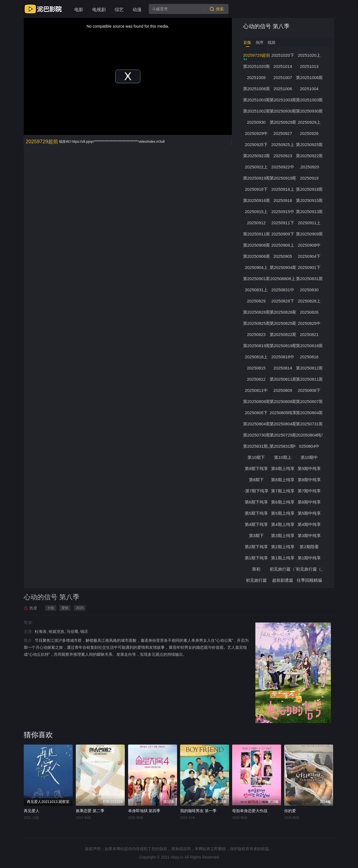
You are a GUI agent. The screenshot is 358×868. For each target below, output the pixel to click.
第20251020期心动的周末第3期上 (256, 66)
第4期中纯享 (310, 524)
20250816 (310, 357)
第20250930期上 (310, 111)
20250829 (257, 301)
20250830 (310, 290)
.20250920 (310, 167)
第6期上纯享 (283, 502)
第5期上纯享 (283, 513)
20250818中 (283, 357)
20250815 (257, 368)
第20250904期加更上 (283, 267)
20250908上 (283, 245)
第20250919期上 (283, 178)
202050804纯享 (310, 435)
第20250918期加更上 (310, 189)
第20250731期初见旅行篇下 (310, 424)
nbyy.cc (177, 857)
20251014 (283, 66)
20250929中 (256, 133)
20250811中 (256, 390)
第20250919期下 (256, 178)
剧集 (248, 42)
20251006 (283, 89)
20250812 (257, 379)
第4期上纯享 (283, 524)
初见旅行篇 (257, 580)
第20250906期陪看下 (256, 256)
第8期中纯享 (310, 480)
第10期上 (283, 457)
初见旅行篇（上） (310, 569)
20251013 (310, 66)
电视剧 (99, 10)
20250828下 (283, 301)
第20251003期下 (256, 100)
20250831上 (256, 290)
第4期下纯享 (256, 524)
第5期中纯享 (310, 513)
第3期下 (256, 536)
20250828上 (310, 301)
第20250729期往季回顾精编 (283, 435)
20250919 (310, 178)
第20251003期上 (283, 100)
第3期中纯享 (310, 536)
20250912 (257, 223)
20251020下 (283, 55)
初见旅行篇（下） (283, 569)
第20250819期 (283, 346)
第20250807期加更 (310, 401)
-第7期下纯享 (256, 491)
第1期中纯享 (310, 558)
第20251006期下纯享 (310, 77)
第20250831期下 (310, 279)
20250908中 (310, 245)
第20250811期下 (283, 379)
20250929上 (310, 122)
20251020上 (310, 55)
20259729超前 (256, 55)
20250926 (310, 133)
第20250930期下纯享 (283, 111)
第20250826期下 (283, 312)
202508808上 (283, 279)
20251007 (283, 77)
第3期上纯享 (283, 536)
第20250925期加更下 (310, 145)
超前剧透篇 (283, 580)
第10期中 (310, 457)
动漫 (137, 10)
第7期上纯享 (283, 491)
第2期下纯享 (256, 547)
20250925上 (283, 145)
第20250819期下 (256, 346)
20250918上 (283, 189)
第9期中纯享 (310, 468)
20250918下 (256, 189)
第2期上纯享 (283, 547)
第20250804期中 (283, 424)
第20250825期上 (283, 323)
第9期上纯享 (283, 468)
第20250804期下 (310, 413)
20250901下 (310, 267)
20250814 (283, 368)
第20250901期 (256, 279)
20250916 (283, 200)
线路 (272, 42)
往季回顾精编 (310, 580)
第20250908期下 (256, 245)
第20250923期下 (256, 156)
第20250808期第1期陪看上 (283, 401)
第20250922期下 (310, 156)
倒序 (260, 42)
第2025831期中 (283, 446)
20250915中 (283, 212)
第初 (256, 569)
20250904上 (256, 267)
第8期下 (256, 480)
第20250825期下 (256, 323)
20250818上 (256, 357)
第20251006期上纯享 (256, 89)
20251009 (257, 77)
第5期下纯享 (256, 513)
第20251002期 (256, 111)
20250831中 (283, 290)
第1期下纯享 (256, 558)
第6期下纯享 (256, 502)
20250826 (310, 312)
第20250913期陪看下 (310, 212)
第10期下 (256, 457)
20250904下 (310, 256)
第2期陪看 (310, 547)
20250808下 (310, 390)
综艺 (119, 10)
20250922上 (256, 167)
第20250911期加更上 (256, 234)
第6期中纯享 (310, 502)
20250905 (283, 256)
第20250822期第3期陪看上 (283, 334)
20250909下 (283, 234)
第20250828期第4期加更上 (256, 312)
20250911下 (283, 223)
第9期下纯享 (256, 468)
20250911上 (310, 223)
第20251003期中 (310, 100)
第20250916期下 (256, 200)
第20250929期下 (283, 122)
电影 (79, 10)
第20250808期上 (256, 401)
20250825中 (310, 323)
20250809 (283, 390)
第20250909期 (310, 234)
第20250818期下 (310, 346)
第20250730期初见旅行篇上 (256, 435)
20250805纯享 (283, 413)
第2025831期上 (256, 446)
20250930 (257, 122)
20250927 (283, 133)
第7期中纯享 (310, 491)
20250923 (283, 156)
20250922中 (283, 167)
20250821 (310, 334)
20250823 (257, 334)
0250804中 (310, 446)
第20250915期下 (310, 200)
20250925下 (256, 145)
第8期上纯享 (283, 480)
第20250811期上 (310, 379)
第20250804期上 (256, 424)
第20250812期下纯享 (310, 368)
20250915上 (256, 212)
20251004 (310, 89)
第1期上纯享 (283, 558)
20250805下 (256, 413)
